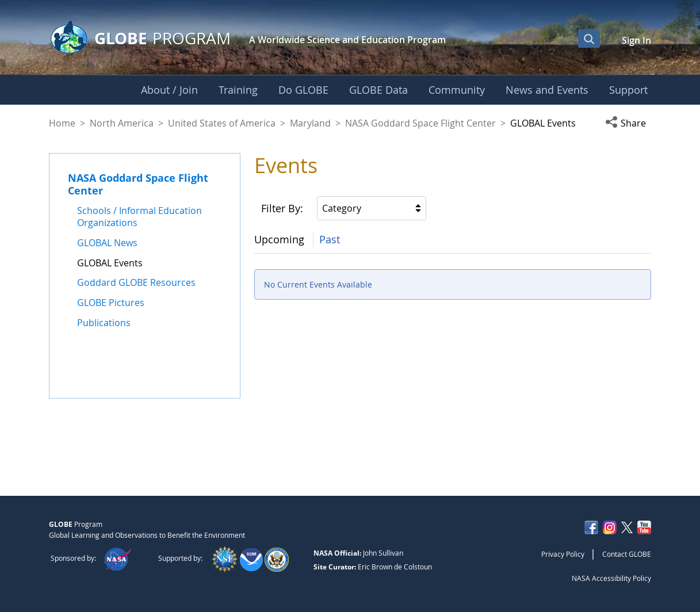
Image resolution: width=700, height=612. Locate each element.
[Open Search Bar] (589, 39)
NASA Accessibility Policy (611, 578)
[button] (628, 123)
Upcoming (279, 239)
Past (330, 239)
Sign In (636, 40)
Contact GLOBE (627, 554)
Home (62, 123)
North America (122, 123)
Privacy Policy (563, 554)
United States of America (222, 123)
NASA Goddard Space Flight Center (420, 123)
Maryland (310, 123)
